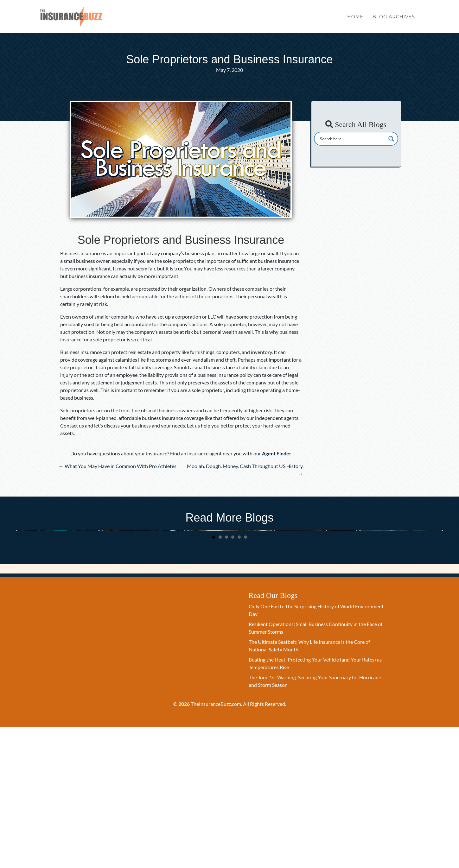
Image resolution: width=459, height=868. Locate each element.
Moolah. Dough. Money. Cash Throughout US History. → (245, 470)
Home (355, 18)
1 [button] (214, 678)
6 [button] (245, 678)
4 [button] (233, 678)
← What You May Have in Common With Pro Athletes (118, 466)
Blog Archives (394, 18)
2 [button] (220, 678)
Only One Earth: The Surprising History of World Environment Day (54, 592)
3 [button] (226, 678)
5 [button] (239, 678)
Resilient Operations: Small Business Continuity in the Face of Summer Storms (143, 592)
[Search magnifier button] (391, 139)
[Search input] (352, 139)
